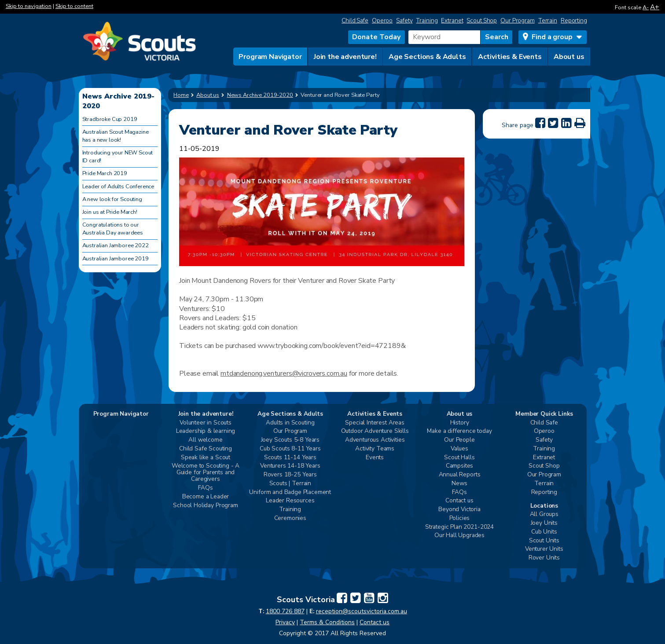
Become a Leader (206, 497)
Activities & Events (510, 57)
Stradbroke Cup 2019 (110, 119)
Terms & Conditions (327, 622)
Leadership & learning (206, 431)
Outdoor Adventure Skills (375, 431)
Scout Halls (459, 458)
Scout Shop (482, 20)
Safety (404, 20)
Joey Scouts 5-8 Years (290, 440)
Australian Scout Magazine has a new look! (116, 136)
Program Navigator (270, 57)
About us (569, 57)
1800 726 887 (285, 611)
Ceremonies (290, 518)
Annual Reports (460, 475)
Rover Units (544, 558)
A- (646, 7)
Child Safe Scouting (206, 449)
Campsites (460, 466)
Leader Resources (290, 501)
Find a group (552, 37)
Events (375, 458)
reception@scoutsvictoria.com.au (362, 611)
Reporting (574, 20)
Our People (459, 440)
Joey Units (544, 523)
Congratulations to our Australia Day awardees (113, 229)
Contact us (459, 501)
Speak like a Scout (206, 458)
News (459, 484)
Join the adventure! (345, 57)
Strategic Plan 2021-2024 (459, 527)
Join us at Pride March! (110, 212)
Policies (460, 518)
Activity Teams (375, 449)
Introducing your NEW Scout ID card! (118, 157)
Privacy (285, 622)
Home (181, 95)
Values (459, 449)
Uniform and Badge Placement (290, 492)
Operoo (382, 20)
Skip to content (74, 6)
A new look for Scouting (112, 199)
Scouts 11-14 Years (290, 458)
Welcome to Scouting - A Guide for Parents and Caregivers (206, 473)
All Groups (544, 514)
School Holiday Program (205, 506)
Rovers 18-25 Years (290, 475)
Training (427, 20)
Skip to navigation (29, 6)
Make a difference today (459, 431)
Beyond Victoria (459, 510)
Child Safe (355, 20)
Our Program (518, 20)
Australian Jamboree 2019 (116, 259)
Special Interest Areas (375, 423)
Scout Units (544, 541)
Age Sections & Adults (427, 57)
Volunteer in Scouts (206, 423)
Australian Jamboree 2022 (116, 245)
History (460, 423)
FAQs (205, 488)
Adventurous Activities (375, 440)
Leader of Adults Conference (118, 187)
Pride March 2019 (105, 173)
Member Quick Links (544, 414)
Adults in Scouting (290, 423)
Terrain (548, 20)
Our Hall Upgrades (459, 536)
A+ (655, 7)
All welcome (205, 440)
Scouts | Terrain (290, 484)
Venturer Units (544, 549)
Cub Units (544, 532)
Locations (544, 506)
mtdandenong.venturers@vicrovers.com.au (284, 373)
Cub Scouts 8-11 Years (290, 449)
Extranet (452, 20)
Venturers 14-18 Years (290, 466)
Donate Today (376, 37)
